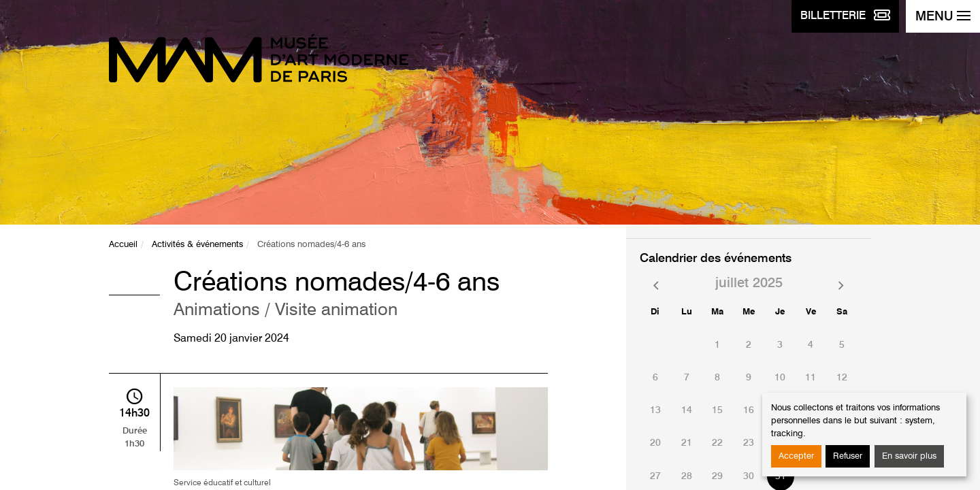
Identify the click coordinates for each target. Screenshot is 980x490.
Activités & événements (197, 245)
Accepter (796, 456)
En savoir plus (909, 456)
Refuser (848, 456)
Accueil (123, 245)
